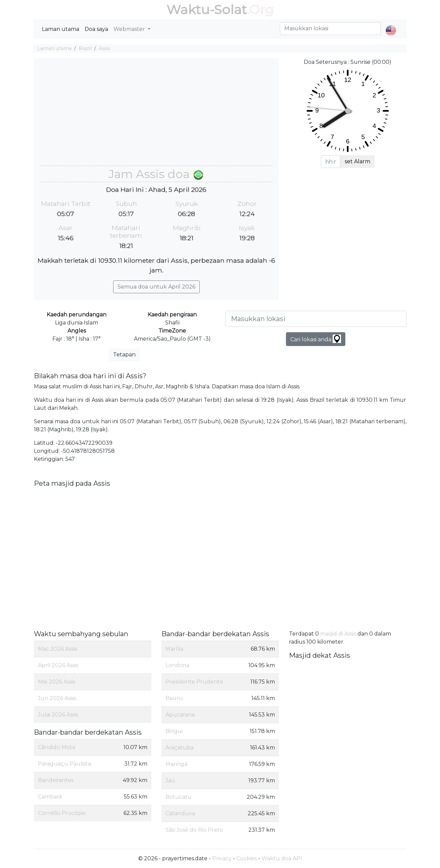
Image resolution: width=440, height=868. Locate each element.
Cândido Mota (57, 747)
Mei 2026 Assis (57, 682)
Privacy (222, 858)
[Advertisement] (156, 115)
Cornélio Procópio (62, 813)
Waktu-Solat (207, 10)
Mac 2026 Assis (57, 649)
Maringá (176, 764)
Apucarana (180, 715)
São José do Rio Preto (194, 830)
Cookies (247, 858)
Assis (104, 48)
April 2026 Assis (58, 665)
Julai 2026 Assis (58, 715)
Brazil (85, 48)
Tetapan (124, 355)
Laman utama (61, 29)
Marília (174, 649)
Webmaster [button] (130, 29)
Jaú (170, 780)
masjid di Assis (338, 634)
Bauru (174, 698)
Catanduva (180, 813)
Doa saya (96, 29)
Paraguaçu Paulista (64, 764)
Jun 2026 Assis (57, 698)
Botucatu (179, 797)
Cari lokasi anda (316, 339)
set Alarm (357, 161)
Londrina (177, 665)
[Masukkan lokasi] (316, 319)
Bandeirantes (56, 780)
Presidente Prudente (194, 682)
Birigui (174, 731)
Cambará (50, 797)
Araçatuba (180, 748)
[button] (391, 25)
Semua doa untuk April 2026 (156, 287)
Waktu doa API (282, 858)
